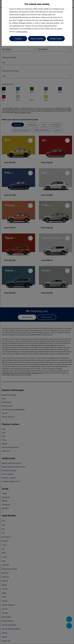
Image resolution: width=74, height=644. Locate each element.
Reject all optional (37, 39)
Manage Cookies (56, 39)
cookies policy (21, 31)
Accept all (18, 39)
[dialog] (37, 322)
